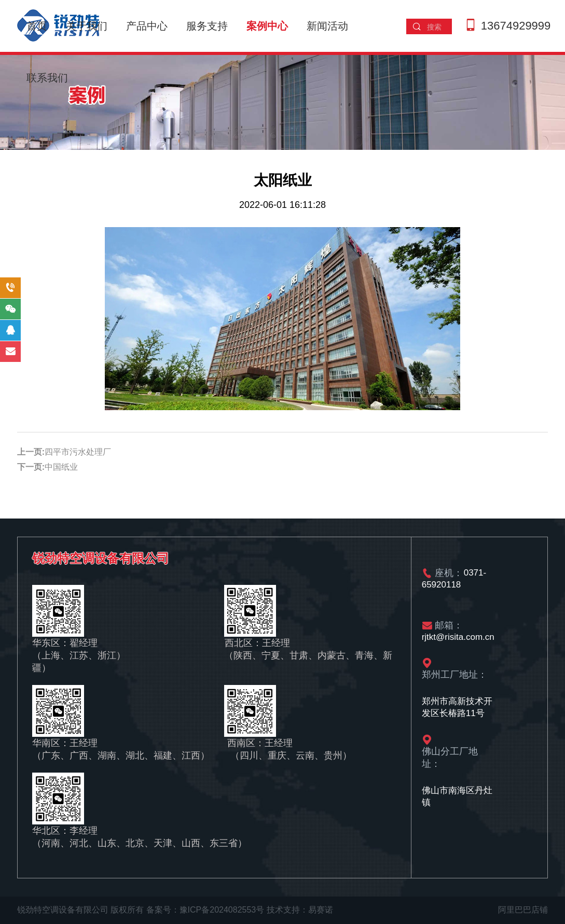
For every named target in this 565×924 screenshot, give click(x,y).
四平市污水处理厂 (78, 452)
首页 (37, 26)
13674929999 (516, 26)
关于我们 (87, 26)
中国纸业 (61, 467)
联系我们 (47, 78)
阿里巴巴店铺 (523, 910)
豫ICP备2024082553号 (222, 910)
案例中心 (267, 26)
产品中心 (147, 26)
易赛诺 (321, 910)
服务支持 (207, 26)
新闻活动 (327, 26)
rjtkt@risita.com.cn (458, 638)
